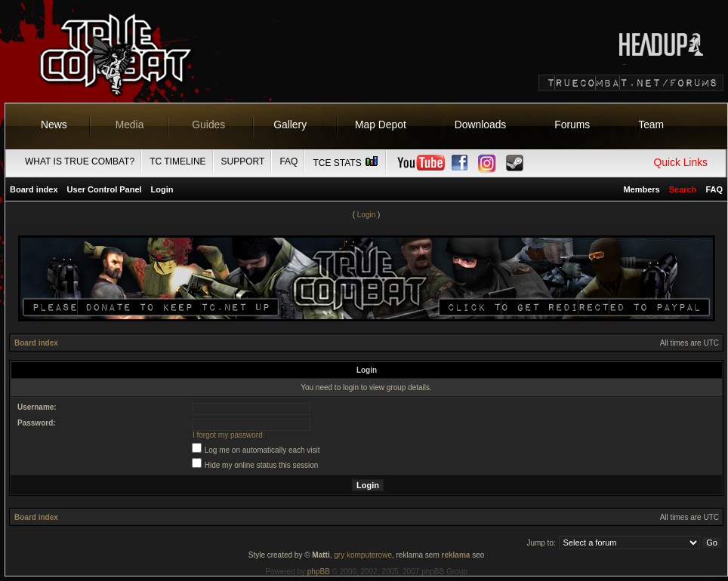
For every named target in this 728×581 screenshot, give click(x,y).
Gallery (290, 124)
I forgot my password (228, 435)
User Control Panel (105, 189)
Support (243, 161)
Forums (572, 124)
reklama (456, 555)
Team (651, 124)
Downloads (481, 124)
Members (641, 189)
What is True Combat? (80, 161)
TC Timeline (177, 161)
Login (162, 189)
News (54, 124)
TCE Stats (346, 163)
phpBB (319, 572)
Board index (34, 189)
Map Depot (381, 124)
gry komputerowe (363, 555)
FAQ (288, 161)
